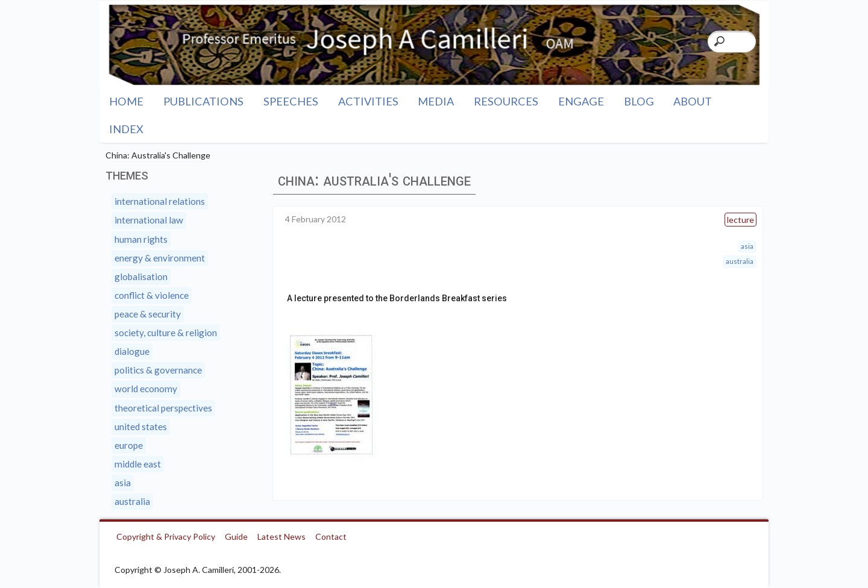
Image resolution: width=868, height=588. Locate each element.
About (693, 101)
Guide (236, 536)
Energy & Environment (160, 258)
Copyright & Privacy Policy (166, 536)
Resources (506, 101)
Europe (129, 445)
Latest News (281, 536)
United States (141, 427)
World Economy (146, 389)
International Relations (160, 201)
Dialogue (132, 351)
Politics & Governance (158, 370)
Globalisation (141, 277)
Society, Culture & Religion (166, 333)
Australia (740, 261)
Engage (581, 101)
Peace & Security (148, 314)
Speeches (291, 101)
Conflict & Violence (152, 295)
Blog (639, 101)
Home (126, 101)
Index (126, 129)
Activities (368, 101)
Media (436, 101)
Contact (331, 536)
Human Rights (141, 239)
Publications (203, 101)
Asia (747, 246)
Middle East (138, 464)
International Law (149, 220)
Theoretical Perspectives (163, 408)
